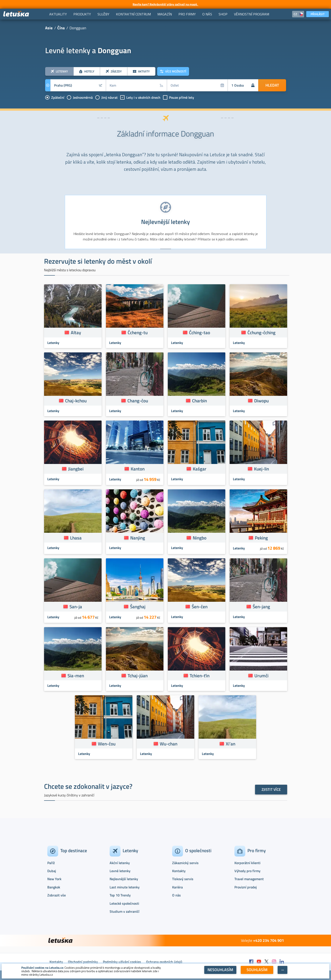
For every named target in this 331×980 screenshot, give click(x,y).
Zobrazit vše (57, 895)
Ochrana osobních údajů (164, 962)
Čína (61, 28)
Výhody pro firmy (247, 871)
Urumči (261, 676)
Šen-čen (200, 607)
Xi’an (231, 744)
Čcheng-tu (138, 332)
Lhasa (76, 538)
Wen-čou (107, 744)
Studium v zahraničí (124, 911)
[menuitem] (58, 14)
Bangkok (54, 887)
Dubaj (52, 871)
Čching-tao (200, 332)
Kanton (138, 469)
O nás (176, 895)
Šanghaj (138, 607)
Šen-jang (261, 607)
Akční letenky (120, 863)
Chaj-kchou (76, 401)
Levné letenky (120, 871)
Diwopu (261, 401)
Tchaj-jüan (138, 676)
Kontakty (179, 871)
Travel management (249, 879)
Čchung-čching (261, 332)
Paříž (51, 863)
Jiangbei (76, 469)
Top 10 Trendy (120, 895)
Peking (261, 538)
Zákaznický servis (185, 863)
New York (54, 879)
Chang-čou (138, 401)
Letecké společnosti (124, 903)
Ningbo (200, 538)
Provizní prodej (246, 887)
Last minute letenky (125, 887)
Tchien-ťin (200, 676)
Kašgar (200, 469)
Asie (49, 28)
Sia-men (76, 676)
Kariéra (177, 887)
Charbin (199, 401)
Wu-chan (169, 744)
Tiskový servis (183, 879)
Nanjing (138, 538)
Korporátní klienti (247, 863)
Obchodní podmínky (83, 962)
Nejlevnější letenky (124, 879)
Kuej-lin (261, 469)
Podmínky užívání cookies (122, 962)
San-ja (76, 607)
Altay (76, 332)
